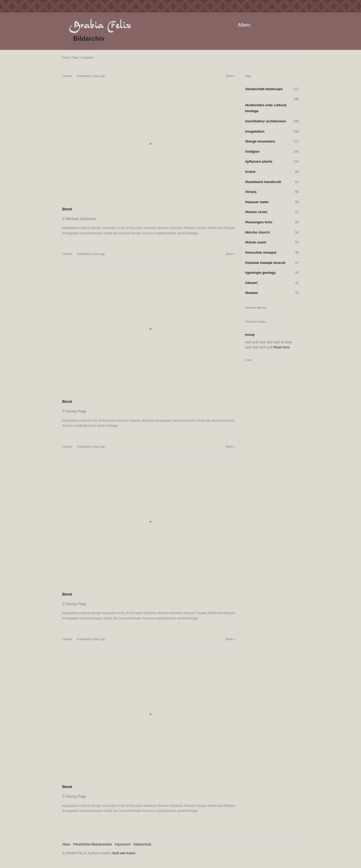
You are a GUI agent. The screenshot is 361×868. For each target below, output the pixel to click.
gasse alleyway (143, 421)
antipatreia (72, 228)
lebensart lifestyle (223, 228)
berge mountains (105, 228)
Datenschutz (142, 844)
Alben (244, 25)
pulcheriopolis (92, 233)
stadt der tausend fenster (123, 233)
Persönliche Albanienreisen (93, 844)
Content (67, 76)
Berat (67, 209)
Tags (75, 57)
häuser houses (196, 228)
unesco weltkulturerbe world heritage (171, 233)
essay (250, 335)
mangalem (87, 57)
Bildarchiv (89, 39)
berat (86, 228)
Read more (281, 347)
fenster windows (171, 228)
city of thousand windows (138, 228)
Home (66, 57)
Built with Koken (124, 853)
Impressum (123, 844)
